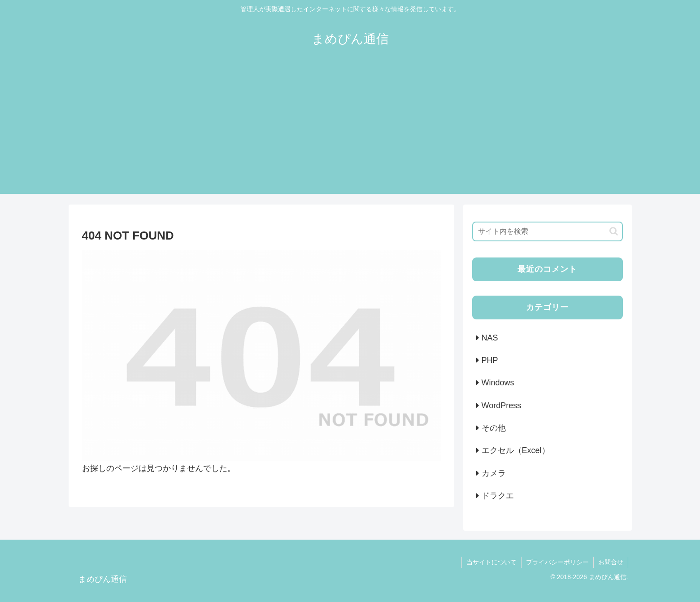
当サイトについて (491, 562)
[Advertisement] (350, 131)
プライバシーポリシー (557, 562)
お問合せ (611, 562)
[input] (548, 231)
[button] (614, 231)
